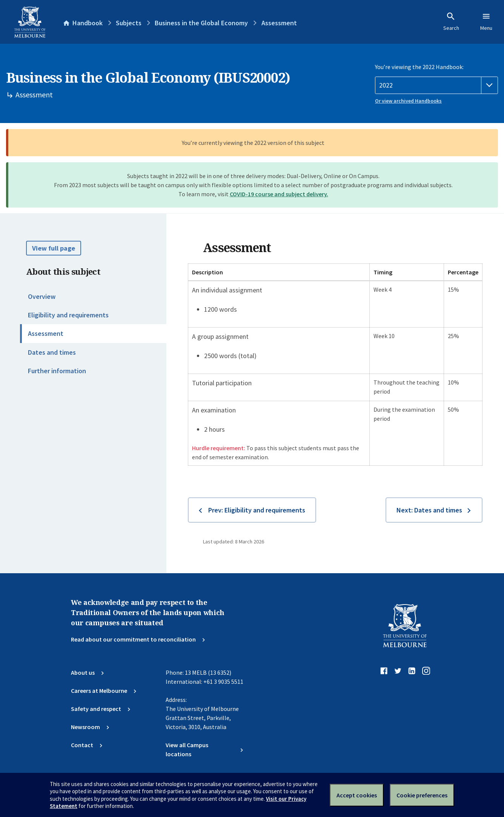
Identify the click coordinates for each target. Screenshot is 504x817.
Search (451, 22)
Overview (42, 296)
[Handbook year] (436, 85)
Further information (57, 371)
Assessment (46, 333)
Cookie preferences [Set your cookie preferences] (422, 795)
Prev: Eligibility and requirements (257, 510)
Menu (486, 22)
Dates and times (52, 352)
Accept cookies (357, 795)
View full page (54, 248)
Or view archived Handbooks (408, 101)
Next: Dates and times (429, 510)
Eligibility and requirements (68, 315)
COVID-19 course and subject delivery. (279, 194)
